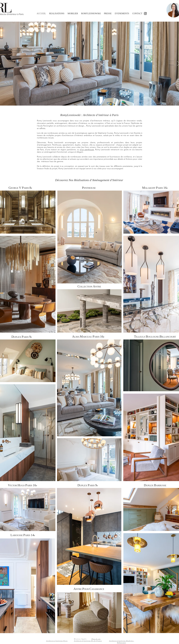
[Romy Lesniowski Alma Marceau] (82, 102)
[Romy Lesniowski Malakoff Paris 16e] (85, 102)
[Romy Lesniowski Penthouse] (87, 102)
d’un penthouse (87, 150)
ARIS (99, 337)
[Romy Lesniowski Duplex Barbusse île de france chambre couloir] (95, 102)
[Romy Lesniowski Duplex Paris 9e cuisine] (92, 102)
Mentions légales (80, 639)
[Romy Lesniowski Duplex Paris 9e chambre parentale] (90, 102)
